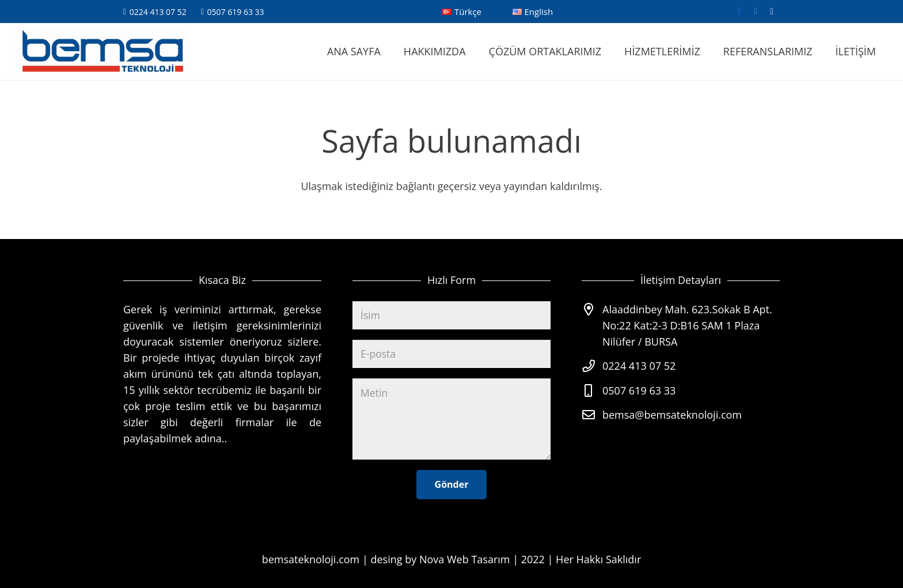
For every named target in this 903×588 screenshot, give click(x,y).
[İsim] (451, 312)
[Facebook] (739, 12)
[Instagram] (772, 12)
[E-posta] (451, 352)
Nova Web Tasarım (465, 559)
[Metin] (451, 418)
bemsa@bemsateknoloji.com (672, 411)
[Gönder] (452, 485)
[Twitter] (756, 12)
